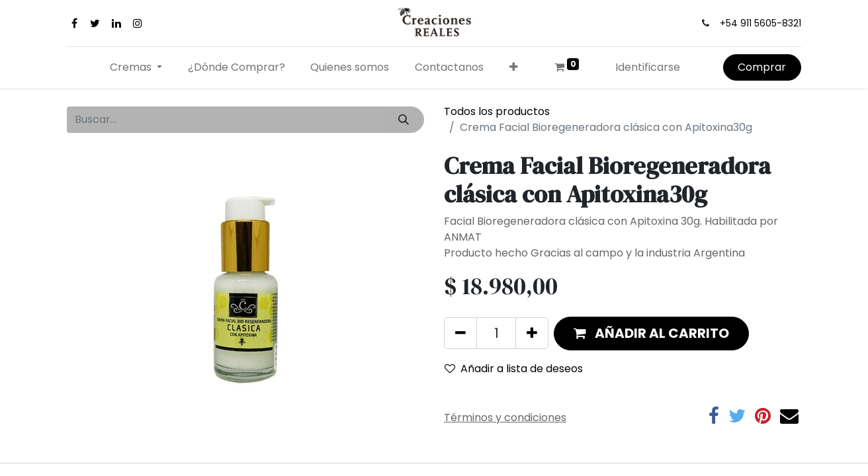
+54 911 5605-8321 (760, 23)
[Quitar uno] (460, 333)
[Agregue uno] (532, 333)
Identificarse (648, 67)
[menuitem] (236, 67)
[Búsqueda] (404, 120)
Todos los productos (497, 111)
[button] (514, 67)
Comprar (762, 67)
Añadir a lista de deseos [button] (514, 369)
